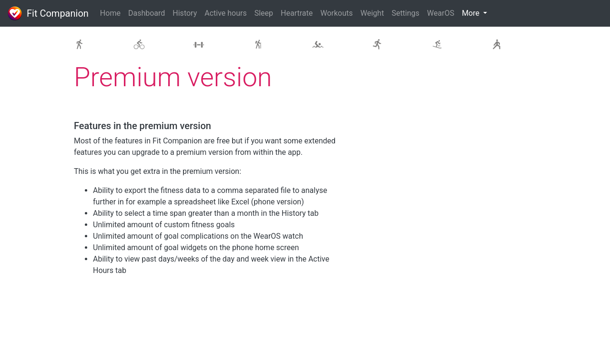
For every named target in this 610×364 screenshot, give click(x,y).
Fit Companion (48, 13)
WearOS (441, 13)
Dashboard (147, 13)
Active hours (225, 13)
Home (110, 13)
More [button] (472, 13)
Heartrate (297, 13)
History (185, 13)
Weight (372, 13)
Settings (406, 13)
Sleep (264, 13)
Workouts (336, 13)
